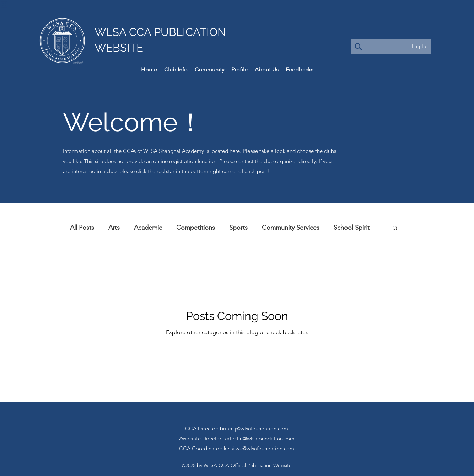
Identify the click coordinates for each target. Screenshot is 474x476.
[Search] (358, 47)
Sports (238, 228)
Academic (148, 228)
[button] (395, 228)
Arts (114, 228)
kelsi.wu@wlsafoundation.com (259, 448)
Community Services (291, 228)
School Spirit (352, 228)
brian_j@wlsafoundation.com (254, 429)
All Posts (82, 228)
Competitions (196, 228)
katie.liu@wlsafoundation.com (259, 438)
